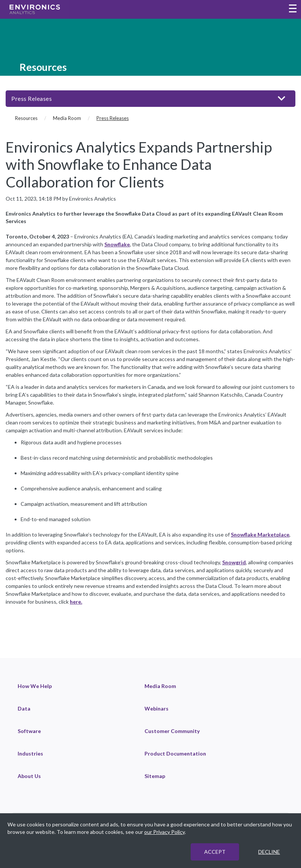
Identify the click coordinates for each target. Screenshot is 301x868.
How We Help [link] (35, 686)
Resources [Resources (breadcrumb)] (26, 118)
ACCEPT (215, 852)
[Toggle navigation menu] (293, 9)
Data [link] (24, 708)
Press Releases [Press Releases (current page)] (113, 118)
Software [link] (29, 731)
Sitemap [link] (155, 776)
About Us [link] (29, 776)
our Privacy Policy (164, 832)
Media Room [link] (160, 686)
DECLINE (269, 852)
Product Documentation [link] (175, 753)
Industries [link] (30, 753)
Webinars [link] (157, 708)
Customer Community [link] (172, 731)
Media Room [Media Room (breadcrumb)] (67, 118)
